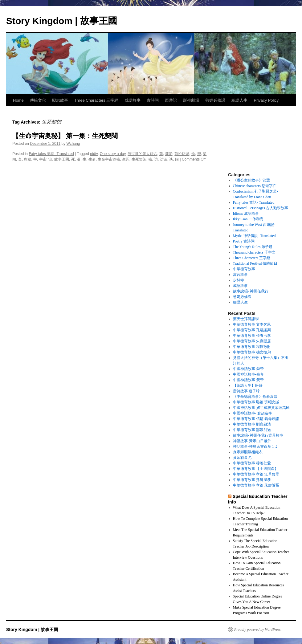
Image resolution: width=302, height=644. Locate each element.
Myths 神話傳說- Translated (254, 236)
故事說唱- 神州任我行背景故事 (258, 435)
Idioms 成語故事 (246, 214)
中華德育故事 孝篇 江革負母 (256, 474)
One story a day (113, 154)
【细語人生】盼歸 (248, 385)
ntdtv (94, 154)
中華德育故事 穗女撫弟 (252, 352)
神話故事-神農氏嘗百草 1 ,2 (255, 446)
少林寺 (239, 280)
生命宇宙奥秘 (109, 159)
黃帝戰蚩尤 (242, 458)
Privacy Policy (266, 100)
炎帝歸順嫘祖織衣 (248, 452)
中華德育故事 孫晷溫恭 (252, 480)
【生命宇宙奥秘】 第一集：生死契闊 (65, 136)
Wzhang (73, 144)
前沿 (169, 154)
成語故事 (133, 100)
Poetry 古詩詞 (244, 241)
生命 (92, 159)
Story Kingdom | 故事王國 (62, 21)
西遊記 (171, 100)
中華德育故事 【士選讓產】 (256, 469)
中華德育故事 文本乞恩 (252, 324)
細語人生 (239, 100)
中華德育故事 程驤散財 (252, 347)
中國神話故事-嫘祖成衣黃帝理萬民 (261, 408)
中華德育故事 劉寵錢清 (252, 424)
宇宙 (43, 159)
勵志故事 (60, 100)
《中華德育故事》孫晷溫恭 (255, 397)
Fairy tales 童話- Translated (51, 154)
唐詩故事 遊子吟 (246, 391)
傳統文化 (38, 100)
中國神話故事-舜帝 (248, 369)
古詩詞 (153, 100)
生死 (126, 159)
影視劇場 (191, 100)
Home (18, 100)
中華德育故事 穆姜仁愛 (252, 463)
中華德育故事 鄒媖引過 (252, 430)
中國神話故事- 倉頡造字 (253, 413)
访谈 (164, 159)
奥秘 (27, 159)
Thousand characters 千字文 (254, 252)
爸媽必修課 (215, 100)
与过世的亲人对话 (142, 154)
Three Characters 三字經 (96, 100)
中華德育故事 (244, 269)
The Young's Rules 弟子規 (253, 247)
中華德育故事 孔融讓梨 (252, 330)
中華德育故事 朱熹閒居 (252, 341)
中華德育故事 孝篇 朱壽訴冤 (256, 485)
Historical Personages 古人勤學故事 (261, 208)
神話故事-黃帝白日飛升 (252, 441)
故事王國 (62, 159)
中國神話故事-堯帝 (248, 374)
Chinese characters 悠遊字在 (255, 186)
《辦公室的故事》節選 (251, 180)
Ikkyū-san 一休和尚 (248, 219)
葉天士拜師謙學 (246, 319)
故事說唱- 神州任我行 (251, 291)
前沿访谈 (182, 154)
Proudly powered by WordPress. (258, 630)
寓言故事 (240, 275)
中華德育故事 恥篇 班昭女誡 (256, 402)
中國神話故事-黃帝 (248, 380)
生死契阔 (139, 159)
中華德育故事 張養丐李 (252, 336)
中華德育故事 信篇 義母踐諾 (256, 419)
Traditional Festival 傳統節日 (255, 263)
